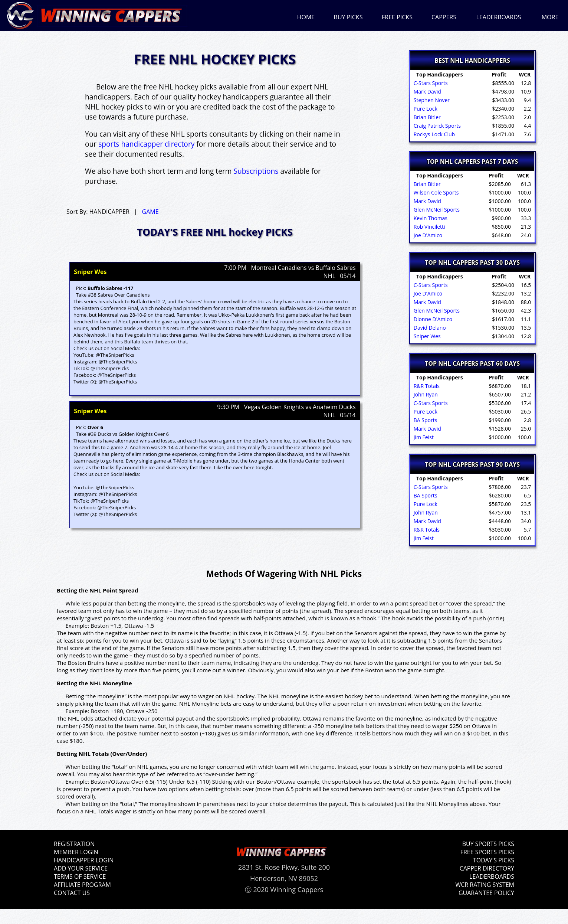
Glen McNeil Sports (436, 210)
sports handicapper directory (146, 144)
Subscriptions (256, 171)
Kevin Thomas (430, 218)
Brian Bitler (426, 117)
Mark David (427, 92)
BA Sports (425, 420)
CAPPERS (444, 17)
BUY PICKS (348, 17)
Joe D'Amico (427, 235)
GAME (150, 212)
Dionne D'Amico (432, 319)
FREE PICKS (397, 17)
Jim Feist (423, 437)
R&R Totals (426, 386)
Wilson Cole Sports (435, 192)
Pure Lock (425, 109)
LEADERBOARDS (499, 17)
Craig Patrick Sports (436, 126)
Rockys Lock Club (434, 134)
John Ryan (425, 394)
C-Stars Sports (430, 83)
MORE (550, 17)
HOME (306, 17)
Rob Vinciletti (429, 227)
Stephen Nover (431, 100)
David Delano (429, 328)
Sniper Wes (426, 336)
